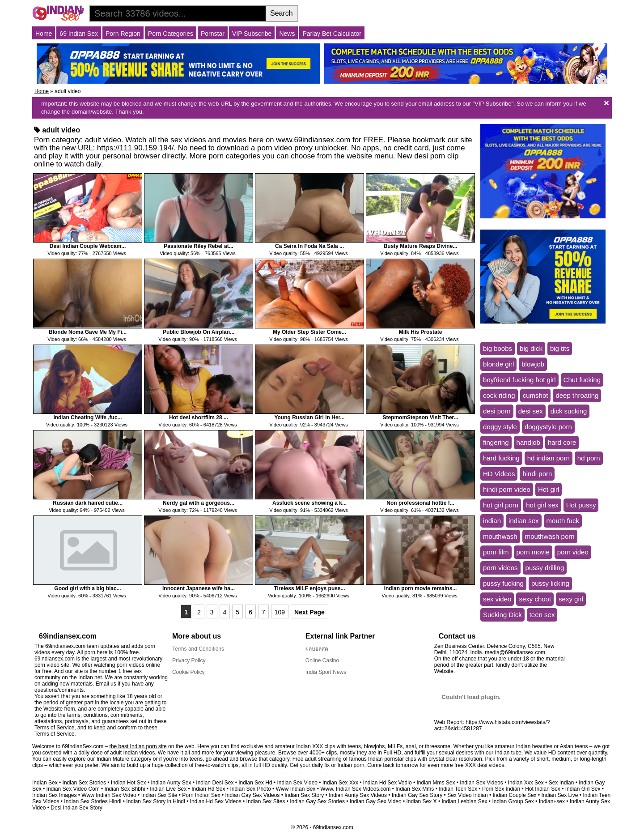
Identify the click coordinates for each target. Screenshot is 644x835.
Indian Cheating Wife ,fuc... (87, 417)
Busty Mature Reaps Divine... (421, 246)
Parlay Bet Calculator (332, 34)
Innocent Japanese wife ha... (199, 588)
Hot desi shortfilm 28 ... (199, 417)
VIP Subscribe (252, 34)
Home (44, 34)
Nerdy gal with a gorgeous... (199, 503)
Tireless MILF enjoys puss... (309, 588)
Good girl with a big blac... (87, 588)
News (287, 34)
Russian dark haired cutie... (88, 503)
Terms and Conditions (198, 649)
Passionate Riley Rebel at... (198, 246)
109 (280, 612)
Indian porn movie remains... (421, 588)
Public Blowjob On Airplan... (199, 332)
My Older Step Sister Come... (309, 332)
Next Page (309, 612)
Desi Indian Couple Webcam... (88, 246)
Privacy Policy (189, 660)
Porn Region (123, 34)
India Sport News (326, 672)
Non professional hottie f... (420, 503)
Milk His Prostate (421, 332)
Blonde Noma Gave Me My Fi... (88, 332)
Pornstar (213, 34)
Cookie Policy (189, 672)
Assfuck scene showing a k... (309, 503)
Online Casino (322, 660)
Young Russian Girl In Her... (309, 417)
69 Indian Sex (79, 34)
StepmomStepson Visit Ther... (420, 417)
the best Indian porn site (138, 746)
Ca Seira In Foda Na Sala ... (309, 246)
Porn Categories (171, 34)
